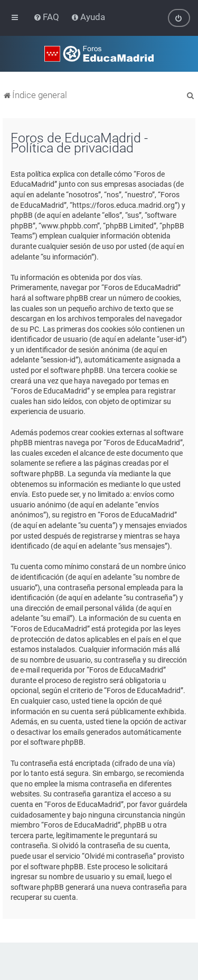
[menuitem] (47, 17)
